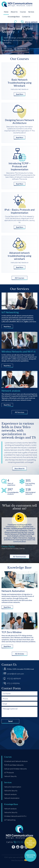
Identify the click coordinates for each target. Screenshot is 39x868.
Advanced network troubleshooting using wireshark (19, 256)
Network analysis (11, 391)
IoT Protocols (9, 772)
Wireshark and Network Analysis (16, 761)
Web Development (18, 860)
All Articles (20, 654)
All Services (20, 413)
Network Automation (13, 591)
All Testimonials (19, 557)
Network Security (10, 776)
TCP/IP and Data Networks (14, 765)
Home (6, 13)
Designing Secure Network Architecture (20, 121)
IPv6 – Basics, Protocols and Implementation (19, 211)
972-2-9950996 (13, 683)
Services (31, 13)
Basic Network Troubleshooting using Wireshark (20, 83)
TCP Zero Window (12, 632)
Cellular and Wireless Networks (15, 769)
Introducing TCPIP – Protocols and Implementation (19, 166)
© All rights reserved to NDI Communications (19, 857)
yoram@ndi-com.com (15, 674)
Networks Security (11, 791)
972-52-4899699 (14, 679)
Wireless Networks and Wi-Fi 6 (19, 351)
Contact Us (26, 18)
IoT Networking (10, 312)
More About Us (19, 469)
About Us (14, 13)
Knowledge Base (14, 18)
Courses (23, 13)
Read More (20, 95)
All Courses (19, 278)
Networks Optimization (13, 787)
